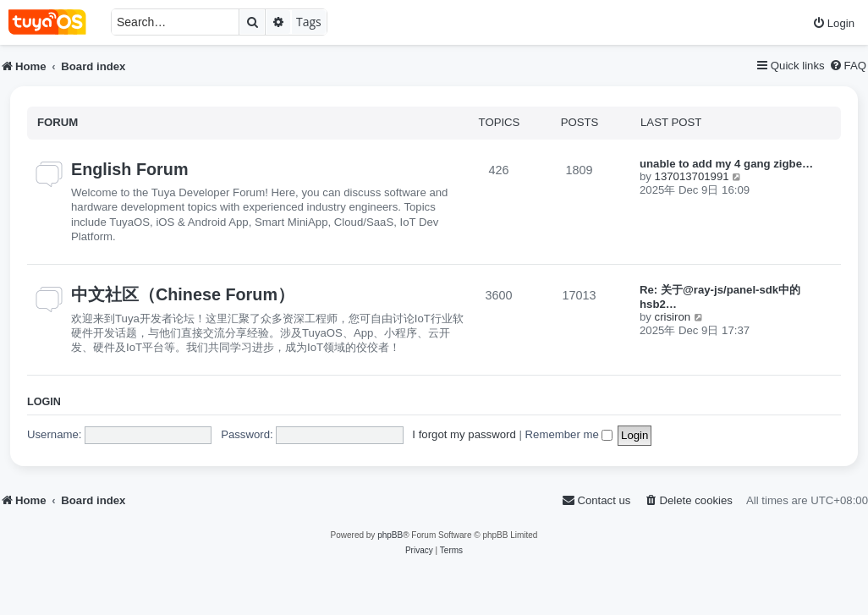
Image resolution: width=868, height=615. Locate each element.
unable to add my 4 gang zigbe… (726, 164)
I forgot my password (464, 434)
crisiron (673, 317)
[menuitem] (833, 23)
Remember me (569, 434)
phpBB (390, 535)
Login (44, 402)
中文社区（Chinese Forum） (183, 294)
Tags (309, 22)
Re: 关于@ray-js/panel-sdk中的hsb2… (720, 297)
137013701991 (692, 176)
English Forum (129, 169)
